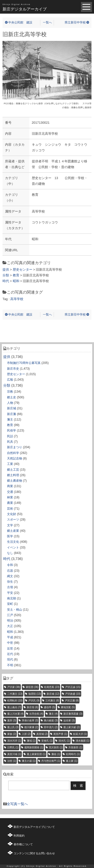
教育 (10, 425)
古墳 (10, 587)
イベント (13, 547)
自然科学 (13, 453)
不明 (10, 665)
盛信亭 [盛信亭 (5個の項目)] (50, 707)
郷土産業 (13, 531)
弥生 (10, 582)
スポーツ (13, 520)
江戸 (10, 615)
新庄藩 (12, 414)
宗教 (10, 392)
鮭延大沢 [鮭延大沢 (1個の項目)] (80, 734)
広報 (10, 380)
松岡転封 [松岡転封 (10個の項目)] (15, 701)
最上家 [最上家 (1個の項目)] (72, 761)
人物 (10, 403)
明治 (10, 621)
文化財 (12, 514)
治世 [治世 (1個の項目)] (12, 761)
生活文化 (13, 542)
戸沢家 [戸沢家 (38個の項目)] (14, 687)
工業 (10, 464)
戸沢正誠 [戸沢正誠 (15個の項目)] (73, 687)
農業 (10, 503)
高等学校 (17, 299)
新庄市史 (13, 369)
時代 (7, 559)
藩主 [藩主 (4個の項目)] (53, 714)
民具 (10, 442)
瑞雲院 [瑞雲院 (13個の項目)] (35, 694)
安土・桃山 (15, 610)
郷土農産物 (15, 481)
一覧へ (47, 22)
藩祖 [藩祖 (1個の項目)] (56, 754)
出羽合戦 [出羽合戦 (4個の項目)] (36, 714)
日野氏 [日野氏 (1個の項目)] (13, 747)
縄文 (10, 576)
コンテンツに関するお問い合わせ (34, 853)
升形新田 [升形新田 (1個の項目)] (75, 747)
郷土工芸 (13, 470)
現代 (10, 659)
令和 (10, 565)
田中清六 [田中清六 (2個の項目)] (51, 727)
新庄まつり (15, 447)
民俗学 (12, 431)
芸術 (10, 509)
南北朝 (12, 598)
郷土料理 (13, 475)
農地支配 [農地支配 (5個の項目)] (68, 707)
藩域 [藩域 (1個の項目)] (31, 741)
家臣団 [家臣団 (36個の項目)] (32, 687)
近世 (10, 649)
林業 (10, 497)
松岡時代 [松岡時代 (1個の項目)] (73, 754)
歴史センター (16, 374)
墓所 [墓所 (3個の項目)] (12, 720)
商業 (10, 486)
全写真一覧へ (17, 804)
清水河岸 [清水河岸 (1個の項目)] (14, 741)
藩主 (10, 420)
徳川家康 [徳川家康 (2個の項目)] (31, 727)
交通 (10, 492)
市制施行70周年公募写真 (24, 363)
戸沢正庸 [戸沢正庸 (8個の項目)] (72, 701)
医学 (10, 536)
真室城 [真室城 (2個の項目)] (42, 734)
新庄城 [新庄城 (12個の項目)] (53, 694)
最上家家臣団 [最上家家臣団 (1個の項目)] (36, 754)
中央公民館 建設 (19, 22)
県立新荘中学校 (77, 22)
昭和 (10, 632)
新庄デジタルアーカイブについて (34, 827)
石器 (10, 571)
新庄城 (12, 408)
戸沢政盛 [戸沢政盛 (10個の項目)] (73, 694)
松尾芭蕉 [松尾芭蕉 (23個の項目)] (52, 687)
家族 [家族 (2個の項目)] (12, 734)
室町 (10, 604)
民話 (10, 436)
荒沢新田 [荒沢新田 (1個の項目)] (56, 747)
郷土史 (12, 397)
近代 (10, 654)
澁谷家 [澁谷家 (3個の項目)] (69, 720)
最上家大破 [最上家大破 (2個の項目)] (72, 727)
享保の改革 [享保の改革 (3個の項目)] (30, 720)
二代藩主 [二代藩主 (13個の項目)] (15, 694)
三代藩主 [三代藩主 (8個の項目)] (52, 701)
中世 (10, 643)
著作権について (23, 844)
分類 (7, 385)
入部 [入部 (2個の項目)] (26, 734)
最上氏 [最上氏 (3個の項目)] (13, 727)
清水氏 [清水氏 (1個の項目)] (64, 741)
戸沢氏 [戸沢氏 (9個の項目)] (34, 701)
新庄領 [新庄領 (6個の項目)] (32, 707)
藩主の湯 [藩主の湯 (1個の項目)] (29, 761)
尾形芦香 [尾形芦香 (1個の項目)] (60, 734)
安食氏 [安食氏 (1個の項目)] (47, 741)
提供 (7, 357)
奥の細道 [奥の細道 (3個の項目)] (51, 720)
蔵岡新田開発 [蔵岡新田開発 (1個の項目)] (34, 747)
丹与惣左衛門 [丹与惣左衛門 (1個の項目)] (51, 761)
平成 (10, 637)
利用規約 (19, 836)
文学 (10, 525)
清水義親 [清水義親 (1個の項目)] (83, 741)
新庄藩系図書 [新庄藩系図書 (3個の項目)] (73, 714)
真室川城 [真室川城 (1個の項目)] (14, 754)
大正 (10, 626)
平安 (10, 593)
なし (10, 553)
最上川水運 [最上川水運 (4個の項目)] (15, 714)
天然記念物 (15, 458)
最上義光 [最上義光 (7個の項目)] (14, 707)
